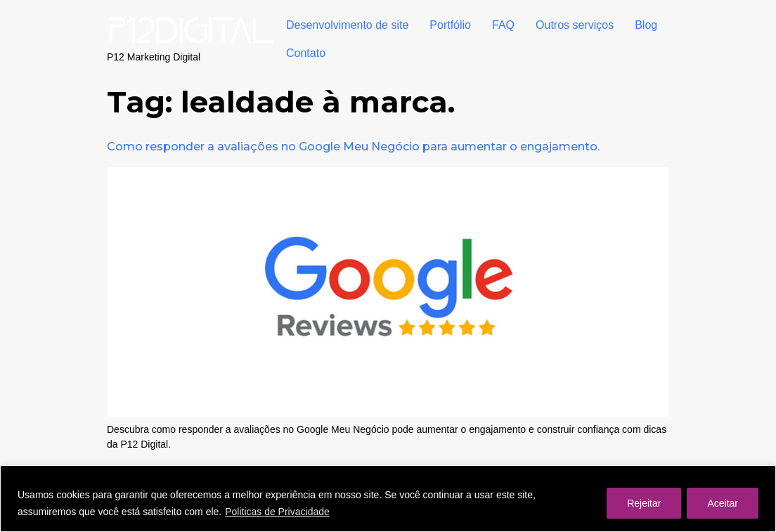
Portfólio (450, 25)
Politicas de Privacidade (277, 512)
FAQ (503, 25)
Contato (306, 53)
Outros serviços (575, 25)
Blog (646, 25)
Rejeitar (644, 503)
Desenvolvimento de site (347, 25)
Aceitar (723, 503)
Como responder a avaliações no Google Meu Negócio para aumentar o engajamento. (353, 147)
